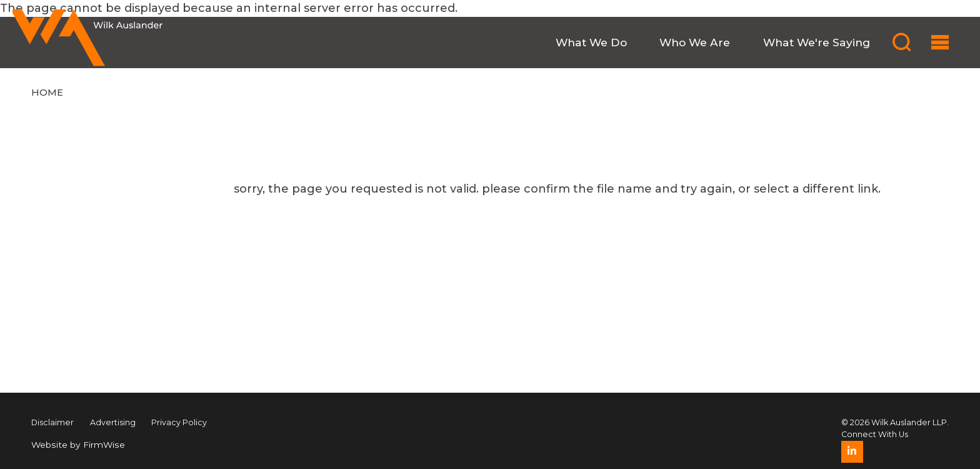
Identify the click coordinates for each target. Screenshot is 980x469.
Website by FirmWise (78, 445)
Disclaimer (52, 422)
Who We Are (695, 42)
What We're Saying (817, 42)
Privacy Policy (179, 422)
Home (47, 93)
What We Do (591, 42)
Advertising (113, 422)
